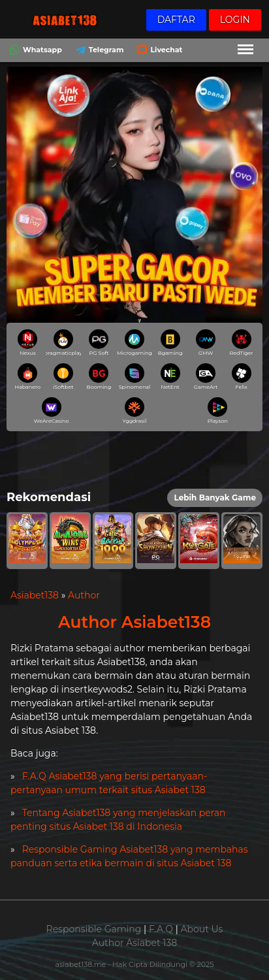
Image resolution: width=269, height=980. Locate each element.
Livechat (158, 51)
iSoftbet (63, 377)
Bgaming (170, 343)
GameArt (206, 377)
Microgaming (134, 343)
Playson (218, 411)
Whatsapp (34, 51)
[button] (27, 541)
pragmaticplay (63, 343)
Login (235, 20)
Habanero (27, 377)
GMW (206, 343)
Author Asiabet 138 (135, 943)
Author (84, 595)
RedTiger (242, 343)
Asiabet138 (35, 595)
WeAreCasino (51, 411)
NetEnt (170, 377)
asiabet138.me (81, 964)
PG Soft (99, 343)
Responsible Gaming (94, 929)
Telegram (98, 51)
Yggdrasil (135, 411)
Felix (242, 377)
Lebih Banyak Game (215, 498)
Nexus (27, 343)
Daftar (176, 20)
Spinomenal (135, 377)
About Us (201, 929)
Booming (99, 377)
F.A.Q (161, 929)
